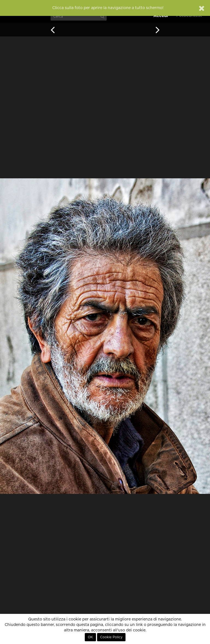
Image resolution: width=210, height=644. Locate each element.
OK (90, 637)
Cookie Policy (111, 637)
